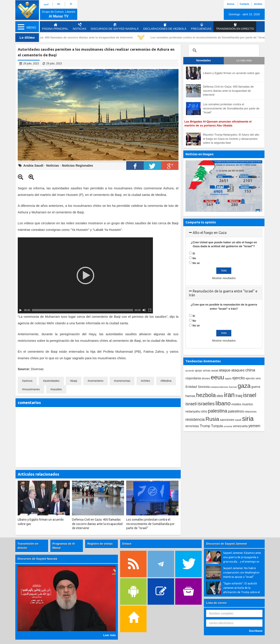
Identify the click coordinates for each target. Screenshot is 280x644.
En (59, 4)
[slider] (82, 310)
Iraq (239, 396)
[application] (85, 275)
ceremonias (123, 381)
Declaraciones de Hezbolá (165, 27)
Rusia (212, 419)
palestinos (236, 411)
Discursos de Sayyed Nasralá (115, 27)
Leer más (109, 635)
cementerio (96, 381)
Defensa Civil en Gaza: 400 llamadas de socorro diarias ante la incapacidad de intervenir (75, 37)
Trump (205, 426)
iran (229, 395)
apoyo (199, 371)
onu (204, 411)
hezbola (206, 395)
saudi (238, 420)
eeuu (217, 377)
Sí (194, 254)
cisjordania (193, 378)
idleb (220, 396)
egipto (228, 378)
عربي (46, 4)
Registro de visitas (100, 544)
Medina (167, 381)
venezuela (240, 426)
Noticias (80, 27)
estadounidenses (219, 387)
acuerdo (190, 371)
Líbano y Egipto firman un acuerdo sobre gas (231, 73)
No (194, 258)
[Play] (21, 310)
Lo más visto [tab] (244, 60)
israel (250, 395)
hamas (191, 396)
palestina (218, 411)
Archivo (258, 4)
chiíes (146, 381)
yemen (254, 426)
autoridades (52, 381)
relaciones (251, 412)
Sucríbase (256, 631)
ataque (225, 370)
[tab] (224, 233)
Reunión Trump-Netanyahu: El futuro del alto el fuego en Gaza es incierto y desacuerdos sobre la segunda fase (231, 139)
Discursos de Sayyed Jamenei (226, 544)
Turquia (217, 426)
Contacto (244, 4)
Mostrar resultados (224, 278)
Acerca (231, 4)
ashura (28, 381)
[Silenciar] (144, 310)
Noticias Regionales (78, 165)
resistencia (195, 419)
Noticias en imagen (199, 154)
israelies (206, 404)
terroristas (192, 426)
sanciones (227, 420)
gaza (244, 386)
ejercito (239, 378)
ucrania (228, 426)
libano (223, 403)
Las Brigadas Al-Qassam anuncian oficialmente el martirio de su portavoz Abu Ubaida (218, 124)
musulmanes (32, 389)
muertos (247, 404)
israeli (191, 404)
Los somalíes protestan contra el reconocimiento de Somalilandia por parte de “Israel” (211, 37)
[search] (223, 50)
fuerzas (233, 387)
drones (206, 378)
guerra (256, 387)
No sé (196, 263)
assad (215, 371)
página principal (55, 27)
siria (248, 419)
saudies (57, 389)
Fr (71, 4)
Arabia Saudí (33, 165)
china (250, 370)
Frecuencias (201, 27)
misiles (236, 404)
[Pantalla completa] (150, 310)
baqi (74, 381)
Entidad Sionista (198, 387)
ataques (238, 370)
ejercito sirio (253, 378)
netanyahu (193, 411)
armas (207, 371)
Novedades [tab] (204, 60)
